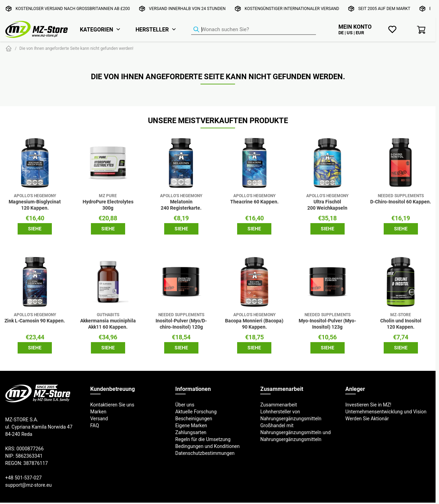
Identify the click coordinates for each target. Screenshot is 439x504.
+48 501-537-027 (24, 478)
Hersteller (152, 29)
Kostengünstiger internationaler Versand (292, 8)
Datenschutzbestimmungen (205, 453)
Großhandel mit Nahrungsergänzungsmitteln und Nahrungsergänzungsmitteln (296, 432)
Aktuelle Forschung (196, 412)
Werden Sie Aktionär (367, 419)
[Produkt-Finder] (254, 30)
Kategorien (96, 29)
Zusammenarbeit (279, 405)
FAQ (95, 425)
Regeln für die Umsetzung (203, 439)
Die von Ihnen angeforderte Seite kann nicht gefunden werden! (76, 48)
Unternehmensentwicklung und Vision (386, 412)
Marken (98, 412)
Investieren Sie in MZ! (368, 405)
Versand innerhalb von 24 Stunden (187, 8)
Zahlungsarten (191, 432)
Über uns (185, 405)
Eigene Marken (191, 425)
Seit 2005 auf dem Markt (384, 8)
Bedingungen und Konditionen (207, 446)
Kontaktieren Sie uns (112, 405)
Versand (99, 419)
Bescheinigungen (194, 419)
